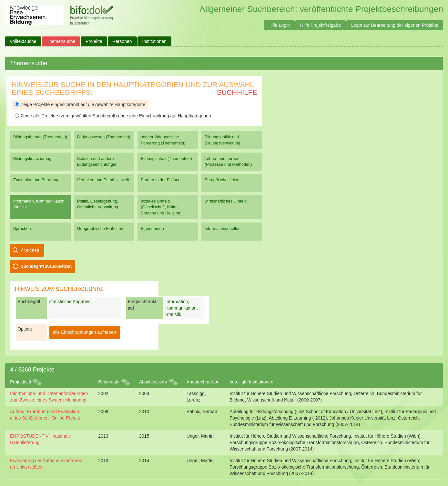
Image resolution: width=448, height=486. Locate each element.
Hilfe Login (279, 25)
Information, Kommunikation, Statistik (39, 204)
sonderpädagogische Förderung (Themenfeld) (163, 140)
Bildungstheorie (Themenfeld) (40, 137)
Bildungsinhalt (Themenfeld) (166, 159)
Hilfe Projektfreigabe (321, 25)
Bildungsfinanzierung (32, 159)
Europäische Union (222, 180)
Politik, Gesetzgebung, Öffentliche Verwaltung (98, 204)
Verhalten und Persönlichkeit (103, 180)
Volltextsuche (23, 41)
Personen (122, 41)
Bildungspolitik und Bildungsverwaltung (222, 140)
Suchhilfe (237, 92)
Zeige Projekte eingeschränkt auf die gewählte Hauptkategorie (80, 104)
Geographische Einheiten (100, 228)
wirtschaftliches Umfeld (226, 201)
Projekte (94, 41)
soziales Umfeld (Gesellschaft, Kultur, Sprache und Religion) (161, 207)
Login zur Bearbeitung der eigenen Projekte (395, 25)
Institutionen (155, 41)
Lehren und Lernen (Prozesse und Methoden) (228, 161)
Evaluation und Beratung (36, 180)
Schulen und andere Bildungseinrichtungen (97, 161)
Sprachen (22, 228)
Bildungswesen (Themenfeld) (104, 137)
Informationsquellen (223, 228)
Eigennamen (152, 228)
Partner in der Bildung (161, 180)
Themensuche (61, 41)
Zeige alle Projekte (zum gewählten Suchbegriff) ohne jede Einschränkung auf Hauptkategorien (113, 116)
